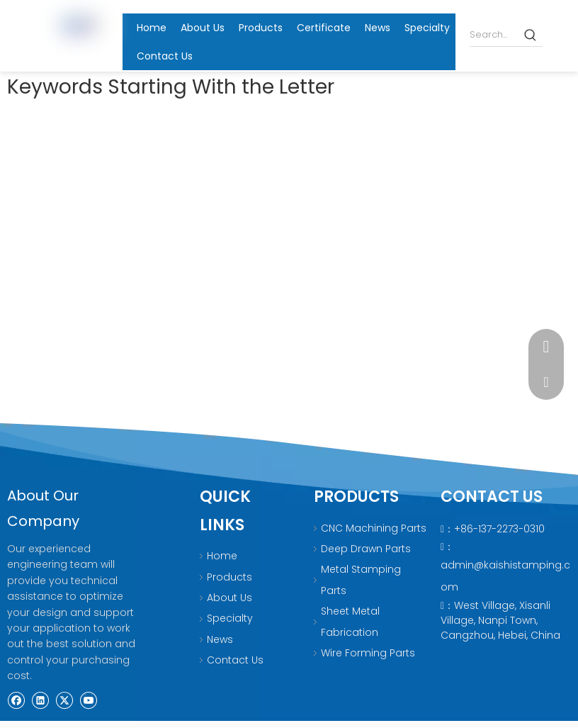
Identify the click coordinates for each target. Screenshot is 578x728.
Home (222, 556)
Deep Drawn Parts (366, 549)
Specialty (230, 618)
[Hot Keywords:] (531, 34)
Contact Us (235, 660)
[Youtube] (88, 699)
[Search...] (494, 34)
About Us (229, 598)
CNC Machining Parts (374, 528)
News (220, 639)
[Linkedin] (41, 699)
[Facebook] (17, 699)
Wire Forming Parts (368, 653)
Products (229, 577)
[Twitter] (66, 699)
